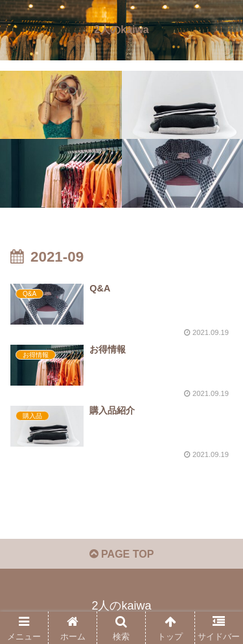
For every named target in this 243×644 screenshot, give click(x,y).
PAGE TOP (122, 554)
